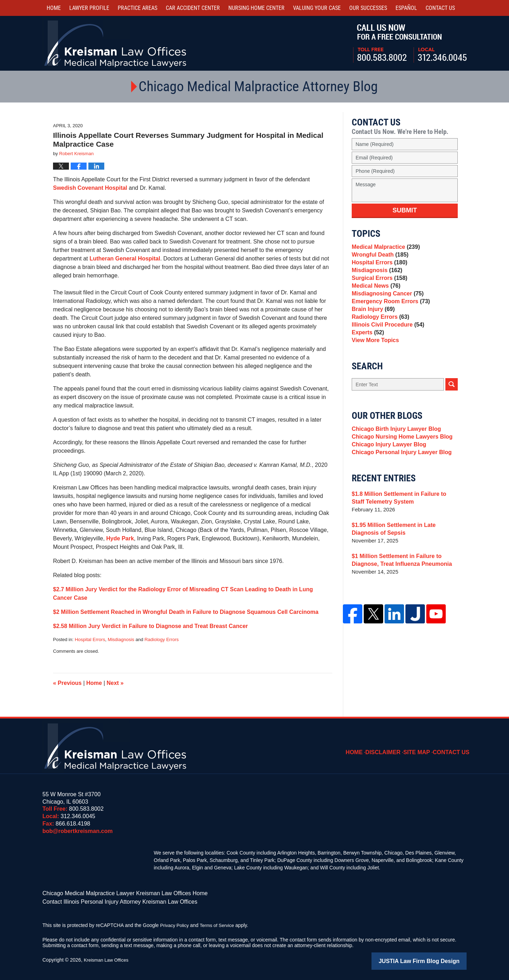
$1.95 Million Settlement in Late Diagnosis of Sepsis (404, 565)
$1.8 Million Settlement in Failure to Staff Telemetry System (403, 534)
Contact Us (453, 747)
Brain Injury (372, 327)
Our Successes (368, 8)
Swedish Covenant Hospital (90, 188)
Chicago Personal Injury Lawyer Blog (399, 487)
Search (452, 412)
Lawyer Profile (89, 8)
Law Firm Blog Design (433, 958)
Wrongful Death (378, 258)
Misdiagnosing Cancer (385, 307)
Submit (405, 210)
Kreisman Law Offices (108, 958)
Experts (367, 357)
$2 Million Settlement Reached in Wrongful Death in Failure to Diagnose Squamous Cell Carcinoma (186, 612)
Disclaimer (391, 747)
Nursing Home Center (256, 8)
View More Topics (374, 367)
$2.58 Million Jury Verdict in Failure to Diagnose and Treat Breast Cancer (150, 626)
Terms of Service (220, 923)
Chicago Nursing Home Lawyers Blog (399, 467)
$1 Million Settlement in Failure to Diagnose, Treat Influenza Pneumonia (399, 596)
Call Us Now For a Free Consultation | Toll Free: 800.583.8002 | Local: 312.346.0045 (410, 43)
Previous (67, 683)
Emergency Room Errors (388, 317)
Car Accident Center (193, 8)
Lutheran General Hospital (125, 259)
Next (115, 683)
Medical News (375, 297)
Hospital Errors (90, 639)
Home (54, 8)
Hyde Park (120, 538)
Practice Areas (138, 8)
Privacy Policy (175, 923)
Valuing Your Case (317, 8)
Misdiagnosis (121, 639)
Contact (440, 8)
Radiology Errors (162, 639)
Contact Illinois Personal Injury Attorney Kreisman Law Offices (110, 900)
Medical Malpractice (384, 248)
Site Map (422, 747)
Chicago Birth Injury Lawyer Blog (394, 457)
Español (406, 8)
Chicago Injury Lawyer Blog (387, 477)
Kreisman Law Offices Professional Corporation (116, 43)
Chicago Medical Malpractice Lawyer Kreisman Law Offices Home (115, 893)
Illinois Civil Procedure (386, 347)
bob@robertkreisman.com (78, 831)
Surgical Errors (378, 287)
